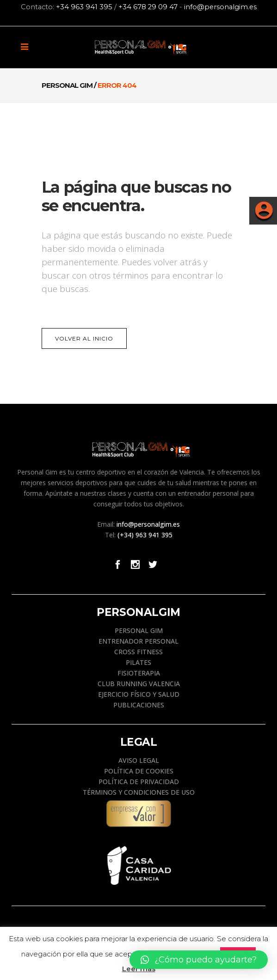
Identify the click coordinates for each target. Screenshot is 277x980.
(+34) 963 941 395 (145, 535)
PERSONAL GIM (139, 630)
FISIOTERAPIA (139, 673)
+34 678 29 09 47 (148, 7)
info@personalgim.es (220, 7)
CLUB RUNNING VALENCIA (139, 684)
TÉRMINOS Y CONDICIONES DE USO (139, 792)
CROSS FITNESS (138, 652)
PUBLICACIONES (139, 705)
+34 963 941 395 (84, 7)
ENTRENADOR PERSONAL (138, 641)
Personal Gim (67, 85)
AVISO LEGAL (139, 760)
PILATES (138, 662)
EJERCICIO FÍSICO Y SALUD (139, 694)
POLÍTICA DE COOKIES (139, 771)
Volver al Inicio (84, 338)
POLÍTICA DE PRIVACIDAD (139, 782)
